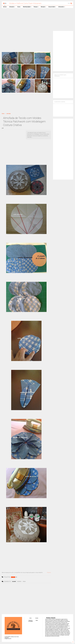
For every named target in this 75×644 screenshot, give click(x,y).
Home (3, 114)
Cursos (19, 7)
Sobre (37, 620)
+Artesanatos (61, 7)
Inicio (5, 7)
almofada (9, 114)
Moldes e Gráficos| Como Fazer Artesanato (25, 3)
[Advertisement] (38, 20)
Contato (37, 618)
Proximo (49, 573)
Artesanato (12, 7)
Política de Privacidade (31, 621)
